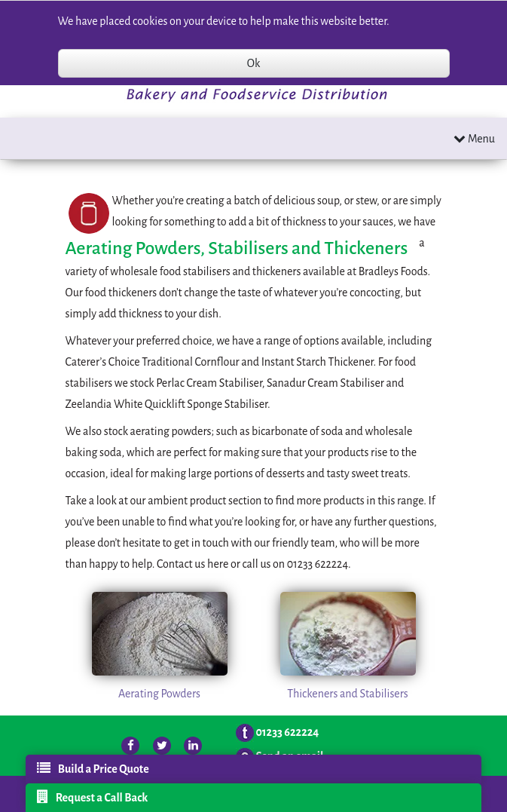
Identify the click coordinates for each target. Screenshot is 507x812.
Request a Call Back (93, 797)
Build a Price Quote (93, 768)
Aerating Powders (159, 694)
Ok (253, 63)
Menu (474, 138)
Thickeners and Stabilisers (348, 694)
